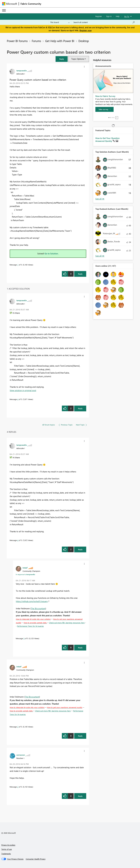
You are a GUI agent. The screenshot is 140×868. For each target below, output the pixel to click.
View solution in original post (23, 390)
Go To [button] (127, 16)
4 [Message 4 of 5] (18, 399)
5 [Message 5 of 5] (24, 638)
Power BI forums (17, 41)
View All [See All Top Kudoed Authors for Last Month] (100, 256)
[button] (62, 59)
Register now (86, 30)
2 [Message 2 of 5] (18, 787)
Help (118, 16)
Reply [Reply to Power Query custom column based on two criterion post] (80, 274)
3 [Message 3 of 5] (18, 727)
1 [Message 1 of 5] (18, 265)
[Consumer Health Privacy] (36, 859)
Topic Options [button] (78, 59)
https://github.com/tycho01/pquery (32, 601)
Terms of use (7, 849)
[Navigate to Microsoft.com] (10, 4)
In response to (25, 574)
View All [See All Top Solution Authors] (100, 199)
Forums (36, 41)
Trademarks (6, 854)
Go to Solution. (52, 254)
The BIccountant (38, 608)
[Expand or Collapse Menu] (4, 10)
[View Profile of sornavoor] (21, 755)
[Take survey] (104, 109)
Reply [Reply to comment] (80, 408)
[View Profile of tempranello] (22, 70)
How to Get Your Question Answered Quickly (107, 140)
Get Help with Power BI (60, 41)
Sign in (109, 16)
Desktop (84, 41)
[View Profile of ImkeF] (25, 568)
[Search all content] (104, 22)
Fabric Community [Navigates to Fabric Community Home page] (31, 4)
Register (99, 16)
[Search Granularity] (60, 22)
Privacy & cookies (8, 845)
